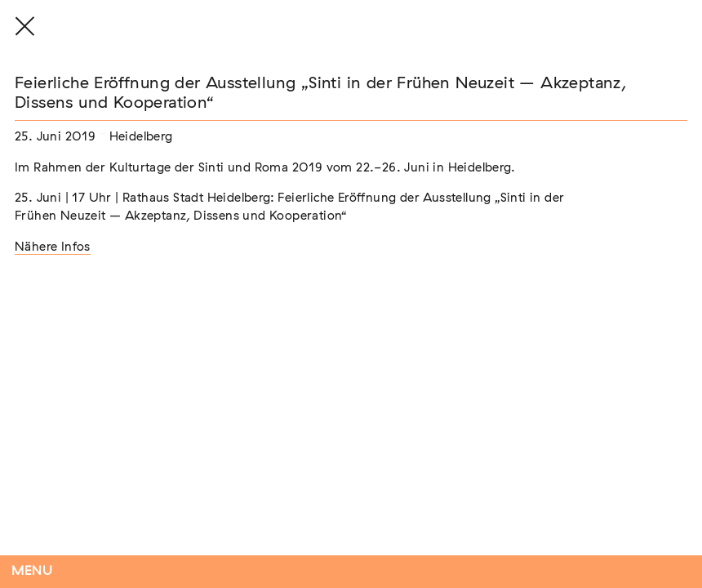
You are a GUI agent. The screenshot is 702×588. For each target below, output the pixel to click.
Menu (32, 571)
